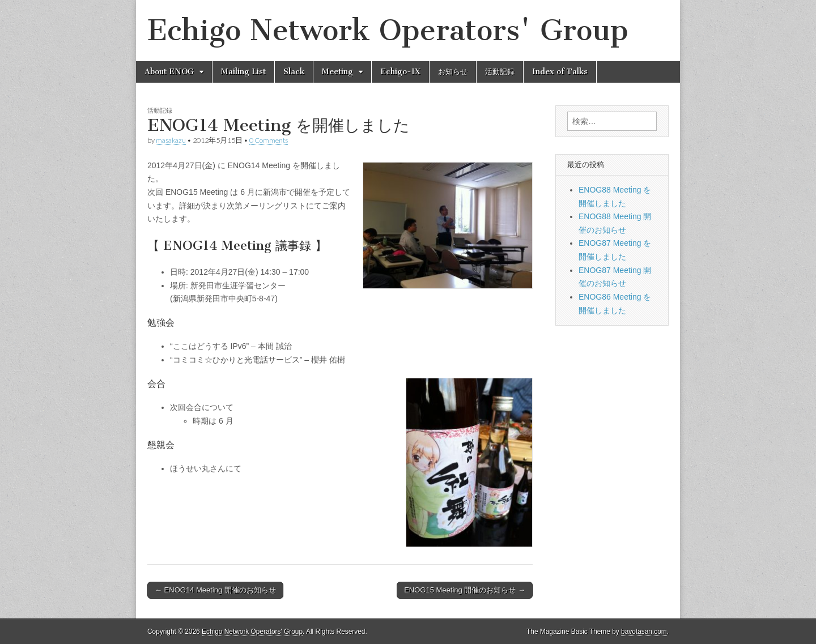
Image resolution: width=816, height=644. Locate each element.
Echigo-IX (400, 72)
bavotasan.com (644, 632)
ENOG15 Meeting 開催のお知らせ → (465, 590)
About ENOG (169, 72)
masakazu (171, 140)
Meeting (337, 72)
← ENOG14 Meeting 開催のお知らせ (215, 590)
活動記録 (500, 72)
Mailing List (243, 72)
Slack (294, 72)
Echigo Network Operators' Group (388, 30)
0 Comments (269, 140)
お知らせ (453, 72)
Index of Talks (560, 72)
